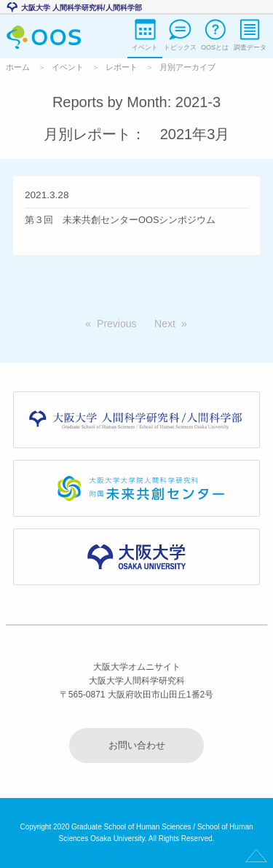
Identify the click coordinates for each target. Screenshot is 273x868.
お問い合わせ (137, 745)
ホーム (18, 67)
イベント (68, 67)
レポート (122, 67)
